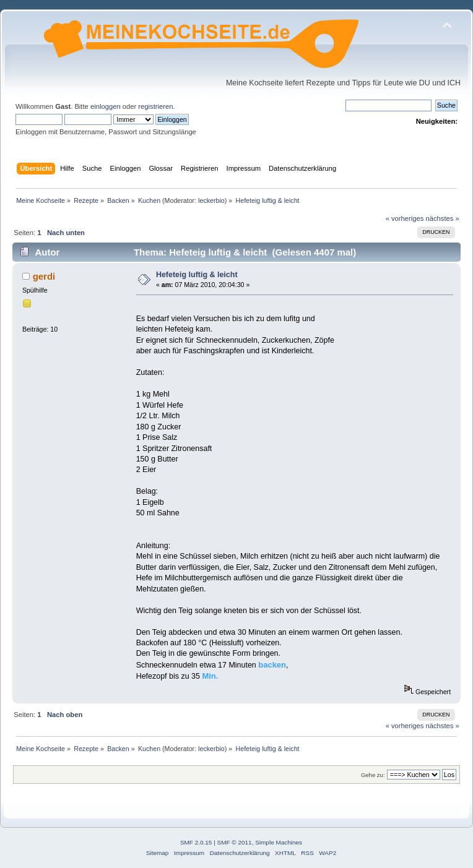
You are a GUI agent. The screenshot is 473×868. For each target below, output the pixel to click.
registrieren (155, 106)
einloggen (106, 106)
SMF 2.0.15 (196, 842)
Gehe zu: (373, 775)
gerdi (44, 276)
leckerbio (211, 200)
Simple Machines (279, 842)
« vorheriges (405, 218)
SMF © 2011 (235, 842)
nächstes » (443, 218)
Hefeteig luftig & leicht (197, 275)
